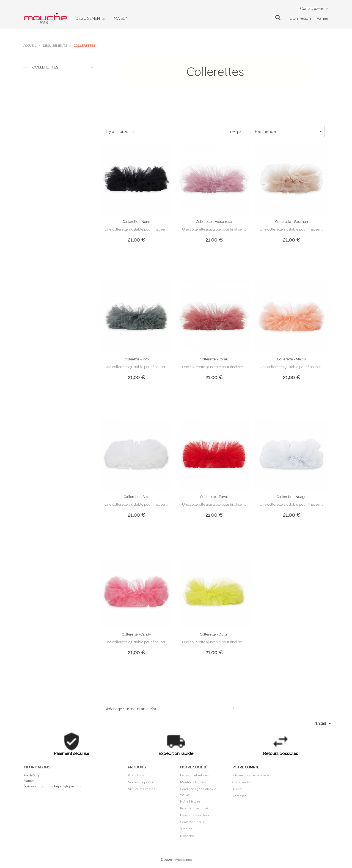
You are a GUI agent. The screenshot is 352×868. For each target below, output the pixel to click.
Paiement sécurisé (194, 808)
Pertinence (288, 132)
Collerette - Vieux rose (214, 222)
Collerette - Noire (136, 222)
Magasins (187, 836)
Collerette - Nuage (291, 497)
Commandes (242, 782)
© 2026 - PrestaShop (176, 860)
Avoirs (237, 789)
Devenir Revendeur (195, 815)
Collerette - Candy (136, 634)
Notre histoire (190, 801)
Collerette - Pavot (214, 497)
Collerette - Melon (292, 359)
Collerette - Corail (214, 359)
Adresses (239, 796)
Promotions (136, 775)
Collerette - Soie (137, 497)
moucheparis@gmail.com (64, 786)
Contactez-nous (314, 9)
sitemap (186, 829)
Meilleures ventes (141, 789)
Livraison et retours (194, 775)
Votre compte (246, 767)
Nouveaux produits (142, 782)
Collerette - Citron (214, 634)
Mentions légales (193, 782)
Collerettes (58, 68)
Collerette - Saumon (292, 222)
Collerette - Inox (137, 359)
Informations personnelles (252, 775)
